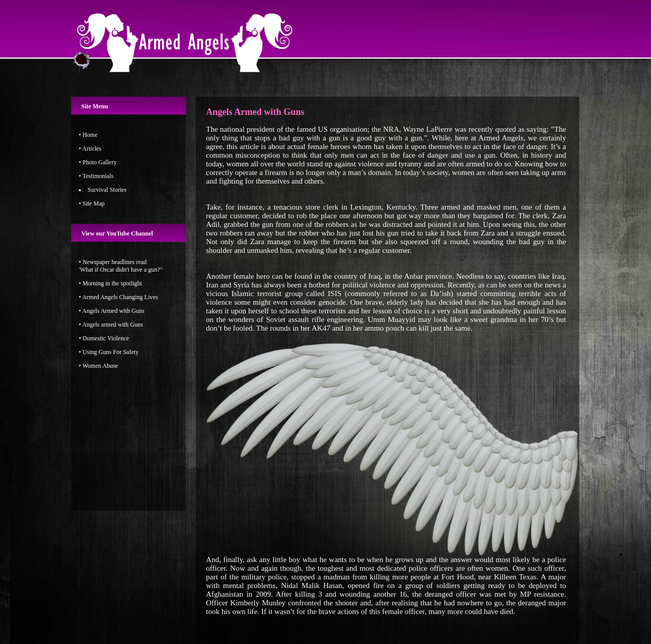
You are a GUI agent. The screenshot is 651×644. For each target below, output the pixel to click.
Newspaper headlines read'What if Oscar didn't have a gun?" (121, 266)
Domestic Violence (106, 338)
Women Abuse (100, 366)
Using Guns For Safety (110, 352)
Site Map (94, 203)
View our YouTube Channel (117, 233)
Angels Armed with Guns (113, 311)
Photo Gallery (99, 162)
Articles (92, 149)
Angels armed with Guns (113, 325)
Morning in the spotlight (112, 283)
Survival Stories (107, 190)
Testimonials (98, 176)
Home (90, 135)
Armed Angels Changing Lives (120, 297)
